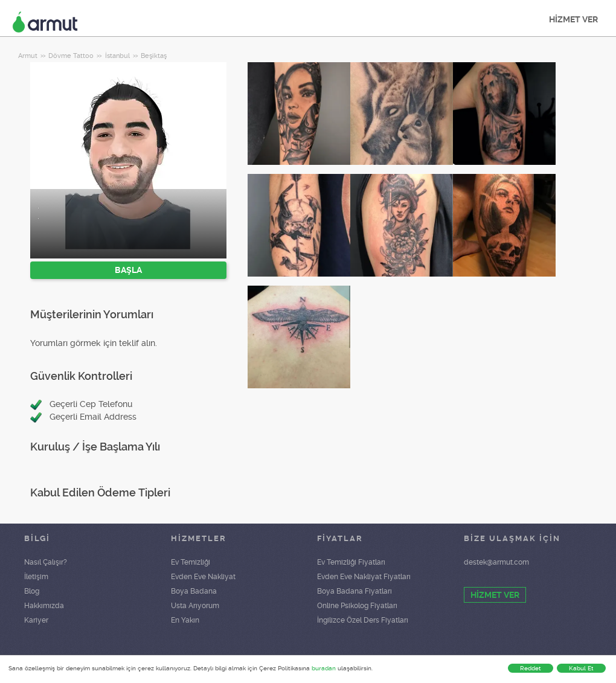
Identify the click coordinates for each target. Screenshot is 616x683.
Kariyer (36, 620)
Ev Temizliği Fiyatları (351, 562)
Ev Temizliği (191, 562)
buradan (324, 668)
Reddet (531, 668)
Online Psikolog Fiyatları (357, 606)
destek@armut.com (496, 562)
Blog (32, 591)
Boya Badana (194, 591)
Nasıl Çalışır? (46, 562)
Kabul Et (581, 668)
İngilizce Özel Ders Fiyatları (363, 620)
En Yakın (185, 620)
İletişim (36, 577)
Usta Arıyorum (195, 606)
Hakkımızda (44, 606)
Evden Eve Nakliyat (203, 577)
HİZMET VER (573, 19)
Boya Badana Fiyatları (355, 591)
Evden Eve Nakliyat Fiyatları (364, 577)
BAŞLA (128, 270)
